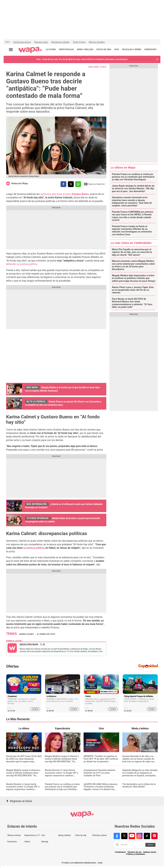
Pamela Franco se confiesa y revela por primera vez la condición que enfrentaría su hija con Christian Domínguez (133, 177)
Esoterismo (12, 842)
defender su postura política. (22, 264)
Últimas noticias (14, 835)
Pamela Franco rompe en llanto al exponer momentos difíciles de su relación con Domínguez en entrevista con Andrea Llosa (132, 230)
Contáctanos (120, 852)
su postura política (33, 548)
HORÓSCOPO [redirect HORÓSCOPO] (150, 49)
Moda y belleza (65, 835)
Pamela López (41, 42)
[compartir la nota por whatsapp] (78, 184)
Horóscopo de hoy (22, 42)
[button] (157, 59)
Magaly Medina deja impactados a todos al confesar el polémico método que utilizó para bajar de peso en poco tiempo (134, 278)
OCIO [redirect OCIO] (116, 49)
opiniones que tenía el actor (65, 194)
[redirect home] (30, 50)
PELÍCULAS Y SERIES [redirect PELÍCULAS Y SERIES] (132, 49)
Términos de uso (135, 852)
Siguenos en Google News (94, 184)
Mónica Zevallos (97, 42)
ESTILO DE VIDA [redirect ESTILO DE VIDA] (104, 49)
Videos (27, 842)
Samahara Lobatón (60, 42)
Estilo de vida (81, 835)
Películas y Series (99, 835)
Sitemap (45, 842)
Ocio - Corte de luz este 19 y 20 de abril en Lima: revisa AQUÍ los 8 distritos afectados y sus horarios (82, 59)
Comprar (35, 709)
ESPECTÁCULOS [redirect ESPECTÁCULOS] (66, 49)
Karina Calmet (27, 634)
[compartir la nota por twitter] (71, 184)
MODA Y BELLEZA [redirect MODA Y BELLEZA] (85, 49)
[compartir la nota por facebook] (63, 184)
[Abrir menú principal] (11, 50)
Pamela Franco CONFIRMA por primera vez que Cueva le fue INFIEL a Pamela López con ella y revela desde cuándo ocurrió (133, 216)
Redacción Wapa (20, 183)
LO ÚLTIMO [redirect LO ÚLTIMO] (51, 49)
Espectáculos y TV (32, 835)
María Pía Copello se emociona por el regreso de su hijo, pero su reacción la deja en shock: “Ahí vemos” (132, 252)
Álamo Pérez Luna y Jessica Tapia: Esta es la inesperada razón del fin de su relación (133, 290)
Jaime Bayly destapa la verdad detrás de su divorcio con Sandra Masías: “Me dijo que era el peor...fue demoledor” (133, 189)
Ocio (43, 835)
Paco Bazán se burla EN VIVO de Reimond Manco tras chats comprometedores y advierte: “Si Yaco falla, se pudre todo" (132, 303)
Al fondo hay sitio (46, 634)
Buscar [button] (150, 845)
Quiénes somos (150, 852)
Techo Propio (79, 42)
